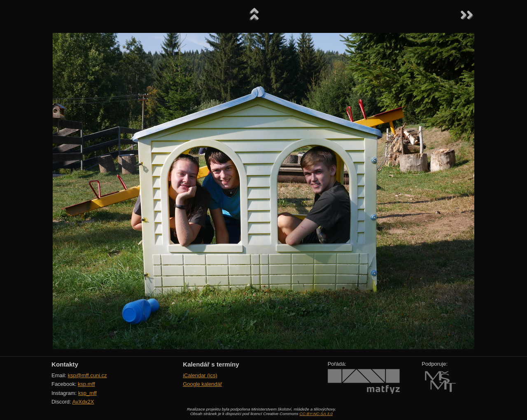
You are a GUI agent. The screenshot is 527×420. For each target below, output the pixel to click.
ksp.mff (86, 384)
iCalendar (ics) (200, 375)
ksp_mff (87, 393)
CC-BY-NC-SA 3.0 (316, 414)
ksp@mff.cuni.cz (87, 375)
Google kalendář (202, 384)
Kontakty (65, 364)
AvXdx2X (83, 402)
